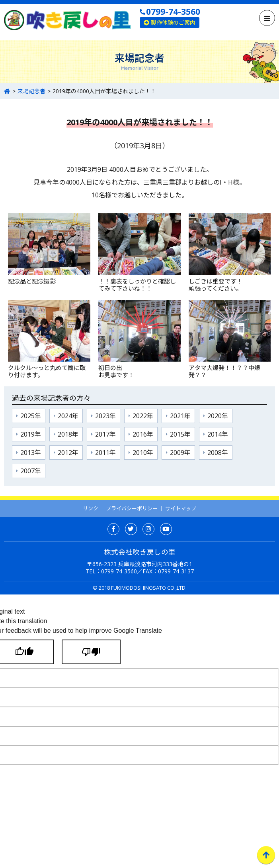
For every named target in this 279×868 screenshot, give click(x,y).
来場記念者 (31, 91)
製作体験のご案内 (170, 23)
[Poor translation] (91, 652)
